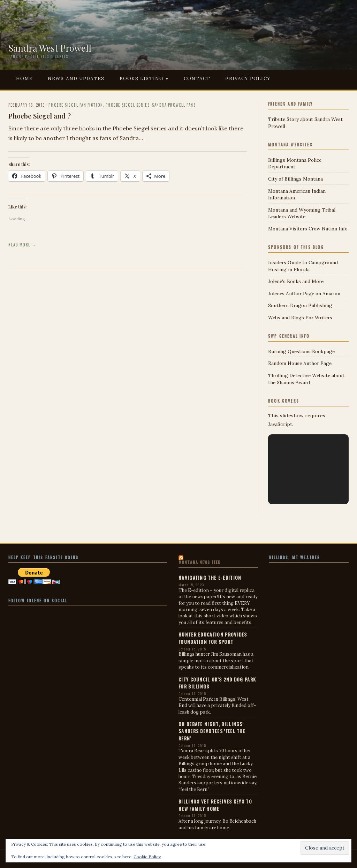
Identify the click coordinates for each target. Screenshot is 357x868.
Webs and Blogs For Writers (300, 318)
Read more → (22, 245)
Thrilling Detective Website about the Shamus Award (306, 379)
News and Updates (76, 78)
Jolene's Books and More (296, 281)
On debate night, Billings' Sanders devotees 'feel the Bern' (212, 731)
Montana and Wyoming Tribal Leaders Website (302, 213)
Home (24, 78)
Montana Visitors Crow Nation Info (308, 229)
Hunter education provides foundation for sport (213, 638)
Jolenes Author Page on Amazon (304, 294)
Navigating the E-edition (210, 578)
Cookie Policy (147, 857)
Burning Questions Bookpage (301, 351)
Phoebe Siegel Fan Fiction (76, 105)
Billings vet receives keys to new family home (215, 805)
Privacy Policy (248, 78)
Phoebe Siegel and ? (40, 116)
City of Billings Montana (295, 179)
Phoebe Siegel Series (128, 105)
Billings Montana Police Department (295, 163)
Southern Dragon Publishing (300, 305)
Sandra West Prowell (50, 48)
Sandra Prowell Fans (174, 105)
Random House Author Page (300, 363)
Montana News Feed (200, 562)
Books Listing (142, 78)
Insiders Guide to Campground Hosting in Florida (303, 266)
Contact (197, 78)
